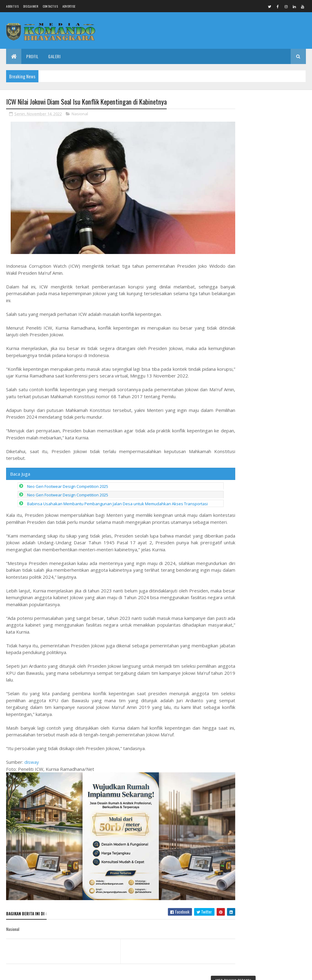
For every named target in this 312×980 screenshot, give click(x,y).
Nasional (80, 114)
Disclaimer (31, 6)
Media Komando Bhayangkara (60, 972)
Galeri (54, 56)
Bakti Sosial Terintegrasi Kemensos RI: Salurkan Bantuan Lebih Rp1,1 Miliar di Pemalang (270, 125)
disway (32, 764)
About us (12, 6)
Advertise (69, 6)
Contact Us (50, 6)
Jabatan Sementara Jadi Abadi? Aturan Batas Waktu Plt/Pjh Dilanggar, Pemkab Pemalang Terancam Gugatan (268, 500)
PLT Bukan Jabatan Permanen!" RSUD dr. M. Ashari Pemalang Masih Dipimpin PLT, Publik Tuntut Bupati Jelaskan (271, 543)
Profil (32, 56)
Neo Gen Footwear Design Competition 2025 (68, 481)
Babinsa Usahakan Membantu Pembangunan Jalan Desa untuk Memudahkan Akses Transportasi (117, 499)
